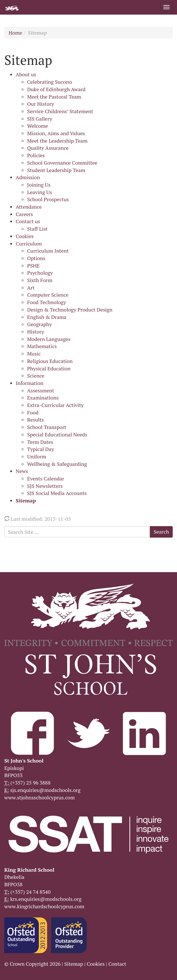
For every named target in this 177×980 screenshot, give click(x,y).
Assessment (41, 390)
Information (30, 383)
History (36, 332)
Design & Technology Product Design (70, 310)
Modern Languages (49, 339)
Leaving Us (40, 192)
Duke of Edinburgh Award (56, 89)
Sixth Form (40, 280)
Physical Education (49, 368)
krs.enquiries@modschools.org (46, 899)
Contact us (28, 221)
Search (161, 532)
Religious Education (50, 361)
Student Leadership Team (56, 170)
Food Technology (47, 302)
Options (36, 258)
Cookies (25, 236)
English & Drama (47, 317)
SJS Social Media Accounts (57, 493)
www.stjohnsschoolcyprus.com (40, 797)
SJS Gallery (40, 119)
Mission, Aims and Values (56, 133)
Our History (41, 104)
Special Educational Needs (57, 434)
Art (31, 288)
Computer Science (48, 295)
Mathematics (42, 346)
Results (35, 420)
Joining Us (39, 185)
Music (34, 354)
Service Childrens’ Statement (60, 111)
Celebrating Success (50, 82)
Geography (40, 324)
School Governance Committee (62, 163)
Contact (117, 964)
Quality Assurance (48, 148)
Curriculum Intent (48, 251)
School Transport (47, 427)
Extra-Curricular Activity (55, 405)
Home (15, 33)
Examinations (43, 398)
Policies (36, 155)
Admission (28, 177)
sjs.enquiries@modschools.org (45, 790)
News (22, 471)
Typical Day (41, 449)
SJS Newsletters (45, 486)
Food (33, 412)
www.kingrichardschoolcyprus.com (44, 906)
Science (36, 376)
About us (26, 74)
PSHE (33, 266)
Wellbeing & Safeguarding (57, 464)
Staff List (37, 229)
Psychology (40, 273)
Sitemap (26, 500)
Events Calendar (46, 478)
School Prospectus (48, 199)
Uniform (37, 456)
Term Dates (40, 442)
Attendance (29, 207)
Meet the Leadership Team (57, 141)
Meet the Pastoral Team (54, 97)
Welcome (38, 126)
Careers (24, 214)
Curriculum (29, 243)
